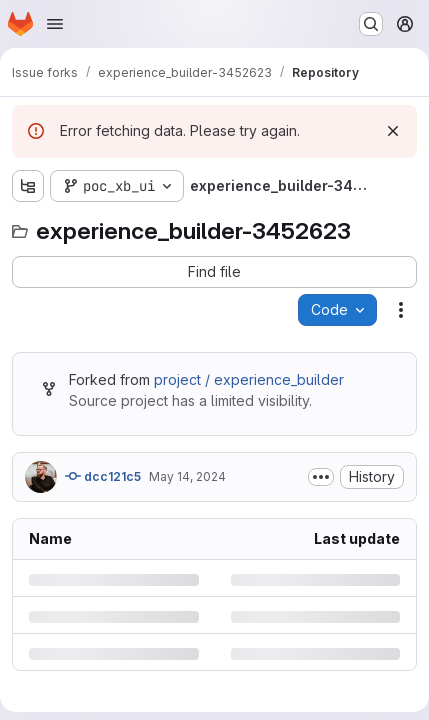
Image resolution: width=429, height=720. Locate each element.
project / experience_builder (249, 379)
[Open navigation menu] (55, 24)
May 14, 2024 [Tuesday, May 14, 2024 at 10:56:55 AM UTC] (187, 476)
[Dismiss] (393, 131)
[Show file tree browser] (28, 186)
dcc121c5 (103, 476)
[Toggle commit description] (321, 477)
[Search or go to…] (371, 24)
